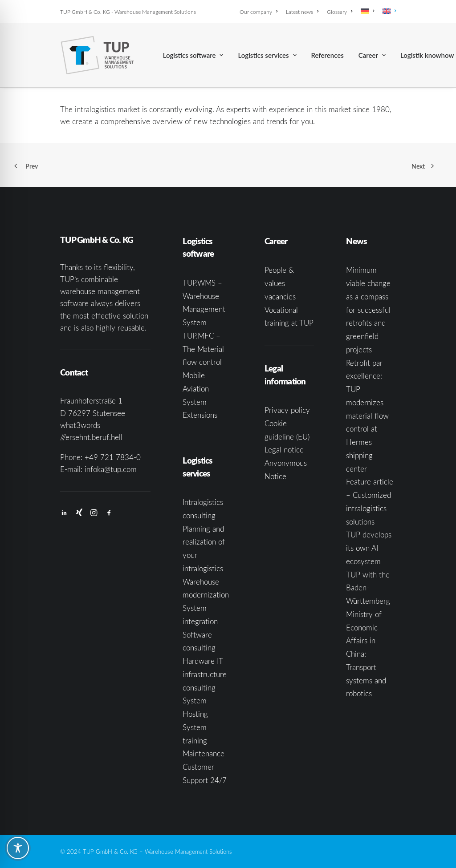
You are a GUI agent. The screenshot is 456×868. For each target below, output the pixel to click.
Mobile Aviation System (196, 389)
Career (372, 55)
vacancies (280, 297)
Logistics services (267, 55)
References (328, 55)
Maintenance (204, 753)
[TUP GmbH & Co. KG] (97, 55)
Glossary (340, 12)
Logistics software (193, 55)
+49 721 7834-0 (113, 457)
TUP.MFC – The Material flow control (203, 349)
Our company (259, 12)
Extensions (200, 415)
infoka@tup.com (111, 469)
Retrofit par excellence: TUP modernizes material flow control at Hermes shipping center (367, 416)
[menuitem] (260, 12)
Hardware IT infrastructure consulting (205, 674)
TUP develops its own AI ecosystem (369, 548)
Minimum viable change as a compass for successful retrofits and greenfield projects (368, 310)
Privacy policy (287, 410)
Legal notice (284, 450)
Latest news (302, 12)
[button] (64, 513)
